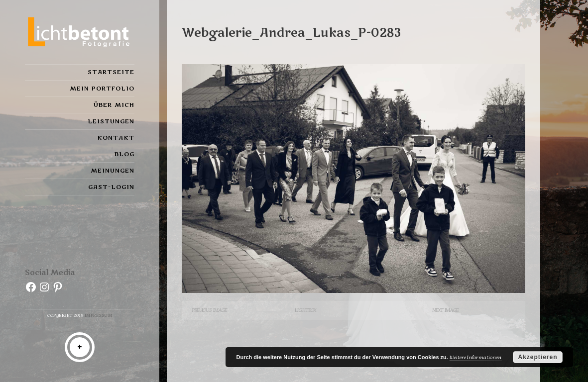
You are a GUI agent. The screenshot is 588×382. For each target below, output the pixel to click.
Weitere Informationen (475, 357)
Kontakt (116, 138)
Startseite (111, 72)
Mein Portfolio (102, 89)
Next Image (445, 310)
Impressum (99, 316)
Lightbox (305, 310)
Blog (124, 154)
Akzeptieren (537, 357)
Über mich (114, 105)
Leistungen (111, 121)
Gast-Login (111, 187)
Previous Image (209, 310)
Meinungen (113, 171)
